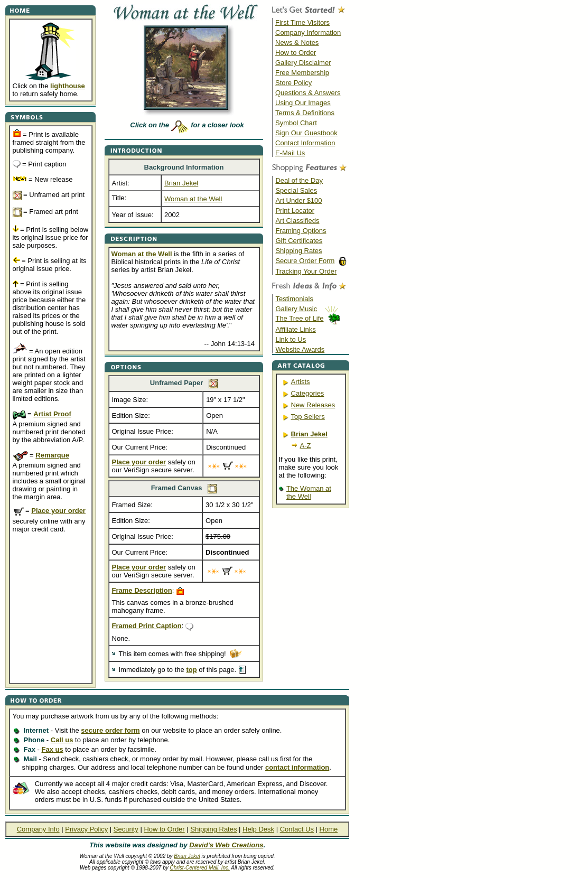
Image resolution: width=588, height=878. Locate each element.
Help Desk (258, 829)
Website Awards (300, 349)
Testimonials (294, 299)
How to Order (296, 53)
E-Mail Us (290, 153)
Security (126, 829)
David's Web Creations (226, 845)
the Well (299, 496)
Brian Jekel (187, 856)
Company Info (38, 829)
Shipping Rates (298, 251)
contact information (297, 767)
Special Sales (296, 190)
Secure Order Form (305, 261)
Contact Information (305, 143)
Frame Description (142, 590)
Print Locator (295, 211)
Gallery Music (296, 309)
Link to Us (291, 339)
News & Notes (297, 43)
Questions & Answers (308, 93)
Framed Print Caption (147, 626)
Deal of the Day (299, 180)
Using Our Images (303, 103)
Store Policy (293, 83)
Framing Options (301, 231)
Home (329, 829)
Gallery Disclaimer (303, 63)
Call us (62, 740)
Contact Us (297, 829)
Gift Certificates (299, 241)
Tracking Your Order (306, 271)
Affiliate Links (295, 329)
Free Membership (302, 73)
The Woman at (309, 488)
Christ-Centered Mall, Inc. (200, 868)
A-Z (306, 446)
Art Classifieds (297, 221)
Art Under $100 (298, 200)
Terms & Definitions (305, 113)
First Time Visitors (302, 22)
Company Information (308, 32)
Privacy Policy (86, 829)
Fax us (52, 749)
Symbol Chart (296, 123)
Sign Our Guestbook (306, 133)
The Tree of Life (299, 318)
